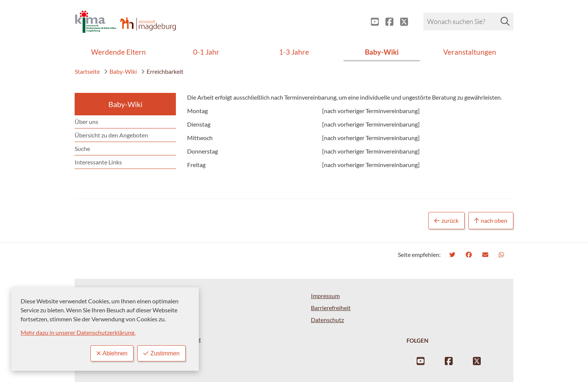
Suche (82, 148)
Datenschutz (327, 320)
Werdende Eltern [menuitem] (118, 52)
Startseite (87, 71)
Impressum (325, 296)
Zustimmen (161, 353)
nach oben (491, 221)
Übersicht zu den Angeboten (111, 135)
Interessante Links (98, 162)
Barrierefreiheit (331, 308)
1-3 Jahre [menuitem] (294, 52)
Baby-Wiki (120, 71)
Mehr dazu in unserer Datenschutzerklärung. (78, 332)
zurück (446, 221)
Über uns (86, 122)
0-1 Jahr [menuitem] (206, 52)
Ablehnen (111, 353)
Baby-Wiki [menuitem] (382, 52)
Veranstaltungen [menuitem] (470, 52)
